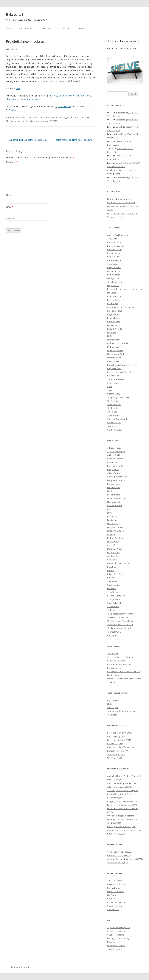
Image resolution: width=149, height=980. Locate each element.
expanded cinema (37, 117)
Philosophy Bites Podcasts (119, 563)
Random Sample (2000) (118, 751)
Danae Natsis (113, 271)
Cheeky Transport (116, 935)
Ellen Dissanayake (116, 891)
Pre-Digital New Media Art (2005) (122, 827)
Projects (67, 29)
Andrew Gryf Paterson (118, 235)
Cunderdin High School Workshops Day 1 (27, 140)
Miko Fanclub (113, 542)
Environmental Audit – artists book (123, 213)
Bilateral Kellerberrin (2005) (120, 733)
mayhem (111, 170)
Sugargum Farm (114, 949)
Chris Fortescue (114, 260)
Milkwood (112, 942)
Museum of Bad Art (116, 946)
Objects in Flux (114, 552)
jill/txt (110, 513)
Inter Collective (114, 296)
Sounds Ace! (113, 910)
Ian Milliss (112, 293)
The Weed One (114, 405)
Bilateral (14, 14)
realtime (31, 121)
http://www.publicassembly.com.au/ (124, 671)
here (18, 88)
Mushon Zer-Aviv (115, 350)
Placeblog (112, 567)
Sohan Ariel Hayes (116, 379)
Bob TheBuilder (114, 257)
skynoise (111, 589)
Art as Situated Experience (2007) (122, 783)
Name (10, 195)
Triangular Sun (114, 632)
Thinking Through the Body (120, 628)
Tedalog (111, 610)
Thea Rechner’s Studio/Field (120, 625)
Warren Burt (113, 426)
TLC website (12, 110)
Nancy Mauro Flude (116, 354)
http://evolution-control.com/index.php (125, 289)
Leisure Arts (113, 524)
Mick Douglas (113, 347)
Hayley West (113, 286)
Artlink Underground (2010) (119, 787)
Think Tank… (113, 408)
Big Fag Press (113, 700)
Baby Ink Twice (114, 242)
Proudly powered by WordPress (20, 967)
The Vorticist (113, 401)
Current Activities (48, 29)
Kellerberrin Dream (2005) (119, 855)
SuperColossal (114, 603)
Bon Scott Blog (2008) (117, 736)
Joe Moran (112, 516)
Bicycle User (113, 462)
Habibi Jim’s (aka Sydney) (119, 938)
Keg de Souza (114, 314)
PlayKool (111, 899)
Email (10, 207)
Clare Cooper (113, 264)
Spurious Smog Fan (116, 596)
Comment (12, 162)
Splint (110, 387)
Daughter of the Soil (116, 480)
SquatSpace (113, 708)
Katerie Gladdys (115, 311)
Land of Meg (113, 520)
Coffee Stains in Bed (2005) (119, 852)
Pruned (111, 578)
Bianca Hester (114, 253)
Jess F (110, 509)
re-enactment (65, 106)
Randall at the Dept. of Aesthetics (122, 365)
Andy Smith (112, 239)
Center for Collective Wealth (120, 657)
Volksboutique (114, 423)
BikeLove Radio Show (117, 884)
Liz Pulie (111, 336)
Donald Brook (114, 488)
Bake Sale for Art (115, 459)
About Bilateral (25, 29)
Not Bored (112, 895)
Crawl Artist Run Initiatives (119, 664)
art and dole (113, 653)
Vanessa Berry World (117, 419)
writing (39, 121)
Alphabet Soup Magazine (119, 928)
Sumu (110, 390)
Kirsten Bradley (114, 318)
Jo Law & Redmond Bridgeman (121, 307)
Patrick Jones (113, 361)
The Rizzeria (113, 715)
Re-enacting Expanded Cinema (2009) (124, 830)
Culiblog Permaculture (117, 477)
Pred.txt (111, 570)
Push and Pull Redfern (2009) (120, 747)
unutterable (113, 635)
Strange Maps (114, 599)
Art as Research (115, 881)
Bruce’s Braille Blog (116, 466)
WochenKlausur (115, 430)
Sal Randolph (113, 376)
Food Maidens (114, 495)
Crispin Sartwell (114, 473)
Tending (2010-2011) (116, 754)
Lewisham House (115, 527)
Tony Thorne (113, 415)
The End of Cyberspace (118, 617)
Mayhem (111, 534)
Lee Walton (112, 325)
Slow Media (113, 592)
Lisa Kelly (112, 332)
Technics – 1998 (114, 217)
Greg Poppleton (115, 282)
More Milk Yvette (115, 549)
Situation (111, 682)
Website (10, 218)
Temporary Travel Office (118, 397)
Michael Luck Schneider (118, 343)
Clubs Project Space (116, 661)
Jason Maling (113, 304)
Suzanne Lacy (114, 394)
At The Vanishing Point (117, 931)
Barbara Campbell (116, 246)
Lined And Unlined (116, 531)
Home (9, 29)
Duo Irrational (114, 275)
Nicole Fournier (114, 358)
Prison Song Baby (115, 574)
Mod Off (111, 545)
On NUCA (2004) (114, 823)
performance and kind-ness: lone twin (75, 140)
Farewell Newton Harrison (119, 199)
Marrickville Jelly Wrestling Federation (124, 679)
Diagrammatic (114, 484)
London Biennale (115, 675)
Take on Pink (113, 607)
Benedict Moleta (115, 249)
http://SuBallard (115, 506)
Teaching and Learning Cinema (121, 711)
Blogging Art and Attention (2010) (122, 801)
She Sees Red (114, 585)
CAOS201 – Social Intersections (121, 203)
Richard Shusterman (117, 902)
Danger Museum (115, 668)
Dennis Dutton (114, 888)
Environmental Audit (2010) (119, 740)
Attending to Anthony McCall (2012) (123, 790)
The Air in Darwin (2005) (118, 863)
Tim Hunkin (112, 412)
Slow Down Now (115, 906)
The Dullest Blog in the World (120, 614)
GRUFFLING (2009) (115, 744)
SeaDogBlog (113, 581)
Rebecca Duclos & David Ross (121, 372)
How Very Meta (114, 502)
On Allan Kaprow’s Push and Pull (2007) (125, 859)
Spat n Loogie (113, 383)
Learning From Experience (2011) (122, 805)
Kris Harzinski (114, 322)
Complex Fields (114, 268)
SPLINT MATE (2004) (116, 834)
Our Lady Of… (114, 556)
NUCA (110, 704)
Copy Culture (113, 469)
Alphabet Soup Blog (116, 451)
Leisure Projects (115, 329)
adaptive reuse (114, 448)
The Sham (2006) (115, 758)
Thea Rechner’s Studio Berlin (120, 621)
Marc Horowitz (114, 340)
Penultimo (112, 560)
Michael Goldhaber (116, 538)
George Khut (113, 278)
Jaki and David (114, 300)
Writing (82, 29)
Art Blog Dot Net (114, 455)
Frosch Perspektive (116, 498)
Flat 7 (110, 491)
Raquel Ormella (114, 368)
